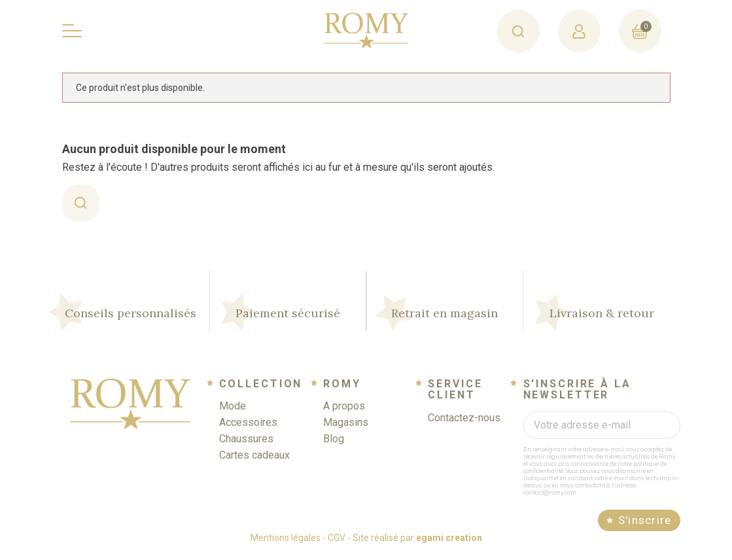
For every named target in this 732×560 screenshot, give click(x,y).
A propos (344, 411)
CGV (337, 543)
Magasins (346, 428)
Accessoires (248, 428)
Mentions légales (286, 543)
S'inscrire (645, 525)
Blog (334, 444)
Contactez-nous (464, 423)
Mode (233, 411)
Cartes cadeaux (254, 460)
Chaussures (246, 444)
